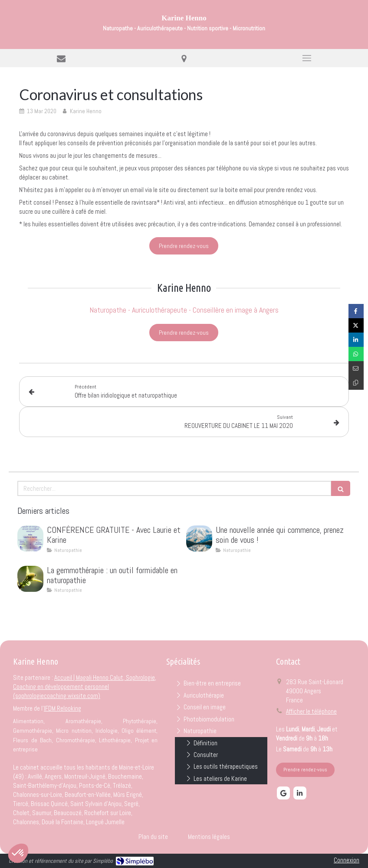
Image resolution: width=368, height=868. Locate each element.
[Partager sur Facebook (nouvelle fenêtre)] (356, 311)
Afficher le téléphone (311, 711)
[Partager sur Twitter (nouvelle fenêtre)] (356, 325)
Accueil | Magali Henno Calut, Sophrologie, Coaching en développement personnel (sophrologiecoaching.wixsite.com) (85, 687)
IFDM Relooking (62, 708)
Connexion (347, 860)
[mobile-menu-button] (307, 58)
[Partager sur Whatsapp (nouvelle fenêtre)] (356, 354)
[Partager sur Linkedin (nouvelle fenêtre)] (356, 340)
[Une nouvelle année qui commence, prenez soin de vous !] (199, 538)
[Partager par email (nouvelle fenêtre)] (356, 368)
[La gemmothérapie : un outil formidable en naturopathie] (30, 579)
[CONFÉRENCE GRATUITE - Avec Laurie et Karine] (30, 538)
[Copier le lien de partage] (356, 383)
